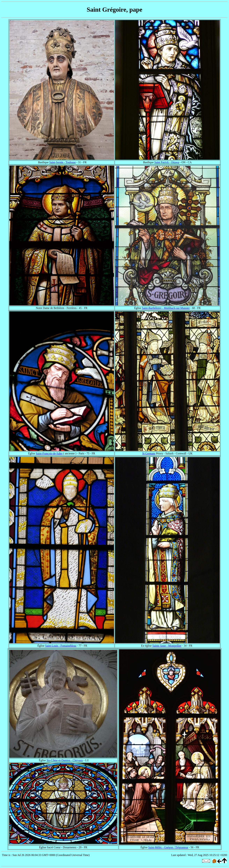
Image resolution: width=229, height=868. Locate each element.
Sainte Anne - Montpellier (167, 646)
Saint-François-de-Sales (49, 453)
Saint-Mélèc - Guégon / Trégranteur (168, 847)
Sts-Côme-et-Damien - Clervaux (65, 760)
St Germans (149, 453)
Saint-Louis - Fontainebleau (61, 646)
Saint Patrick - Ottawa (167, 162)
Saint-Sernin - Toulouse (62, 162)
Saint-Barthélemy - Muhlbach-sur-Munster (166, 308)
